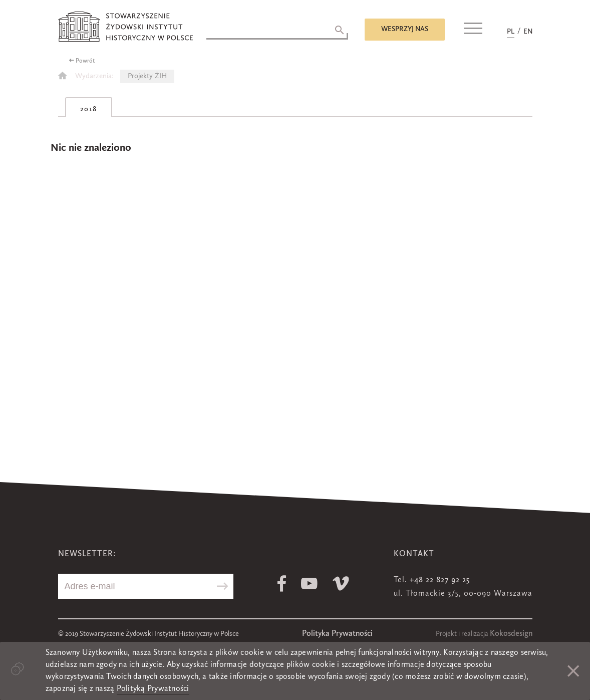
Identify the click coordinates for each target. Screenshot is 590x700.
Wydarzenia (93, 76)
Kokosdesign (511, 634)
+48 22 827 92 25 (440, 580)
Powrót (85, 61)
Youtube (309, 584)
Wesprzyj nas (405, 29)
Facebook (282, 584)
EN (528, 32)
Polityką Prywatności (153, 689)
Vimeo (341, 584)
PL (511, 32)
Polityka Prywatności (337, 634)
